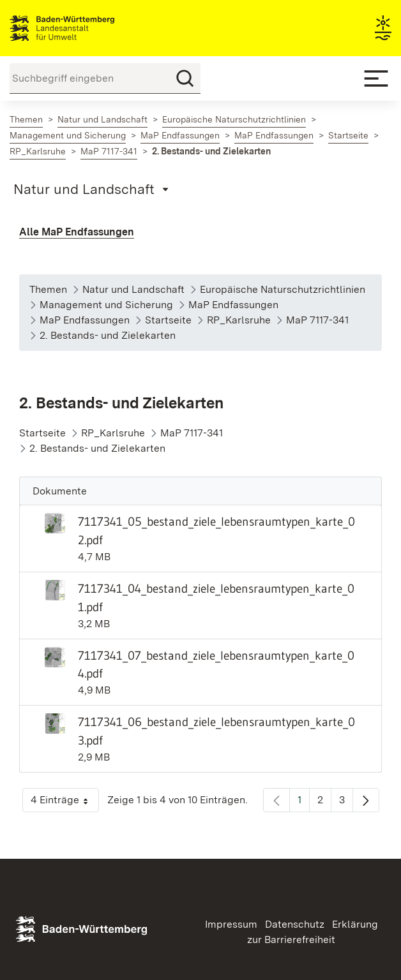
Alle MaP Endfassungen (77, 232)
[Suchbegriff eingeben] (105, 78)
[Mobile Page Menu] (93, 189)
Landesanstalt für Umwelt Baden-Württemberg (85, 28)
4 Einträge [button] (65, 803)
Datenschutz (295, 924)
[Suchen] (185, 78)
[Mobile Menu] (376, 78)
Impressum (231, 924)
